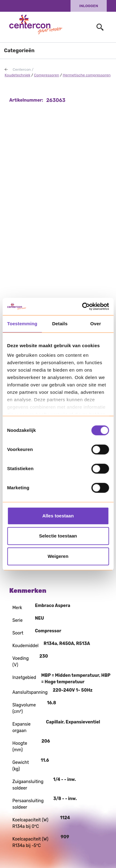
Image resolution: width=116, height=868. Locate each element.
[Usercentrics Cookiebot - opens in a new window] (83, 306)
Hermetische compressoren (87, 75)
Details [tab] (60, 324)
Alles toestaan (58, 516)
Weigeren (58, 556)
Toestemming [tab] (22, 324)
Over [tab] (96, 324)
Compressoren (47, 75)
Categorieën (19, 51)
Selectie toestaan (58, 536)
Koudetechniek (17, 75)
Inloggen (89, 6)
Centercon (22, 70)
